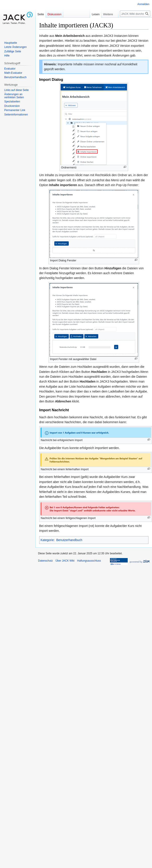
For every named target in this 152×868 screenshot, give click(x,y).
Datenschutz (45, 561)
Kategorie (47, 540)
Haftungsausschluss (89, 561)
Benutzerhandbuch (69, 540)
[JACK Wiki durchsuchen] (135, 14)
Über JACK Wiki (65, 561)
